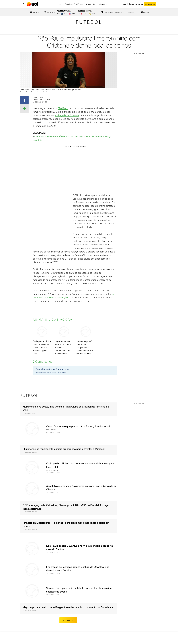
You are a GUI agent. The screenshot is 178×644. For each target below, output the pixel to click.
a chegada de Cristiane (67, 115)
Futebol (89, 22)
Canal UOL (91, 4)
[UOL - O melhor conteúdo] (33, 4)
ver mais (68, 620)
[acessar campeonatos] (107, 12)
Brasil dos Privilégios (74, 4)
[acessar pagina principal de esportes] (144, 12)
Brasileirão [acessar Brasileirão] (119, 12)
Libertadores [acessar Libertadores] (130, 12)
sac (125, 4)
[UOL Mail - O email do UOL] (131, 4)
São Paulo (63, 108)
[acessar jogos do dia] (49, 12)
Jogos (59, 4)
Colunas (103, 4)
